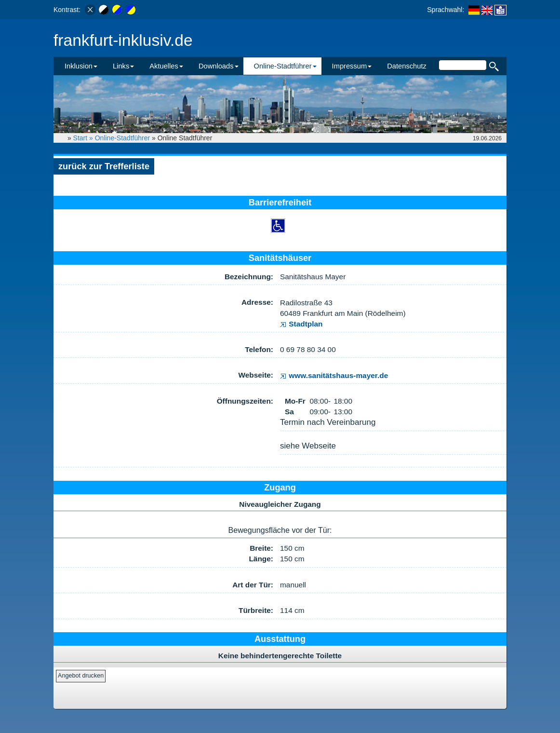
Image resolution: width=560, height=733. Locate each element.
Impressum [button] (352, 66)
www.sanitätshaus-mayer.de (334, 375)
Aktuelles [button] (166, 66)
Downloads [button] (219, 66)
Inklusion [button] (81, 66)
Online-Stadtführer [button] (285, 66)
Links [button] (123, 66)
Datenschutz (407, 66)
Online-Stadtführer (122, 138)
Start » (84, 138)
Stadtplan (301, 324)
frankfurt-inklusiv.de (123, 40)
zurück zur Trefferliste (104, 166)
